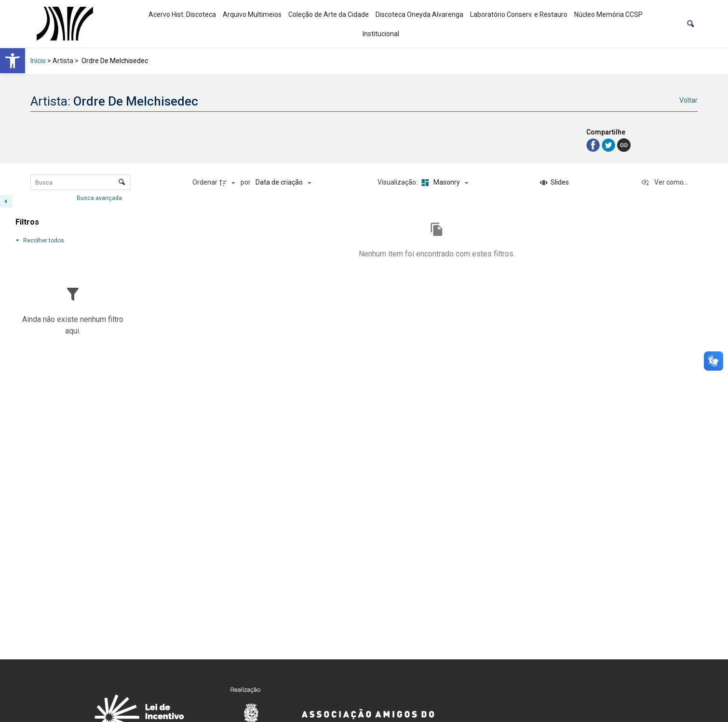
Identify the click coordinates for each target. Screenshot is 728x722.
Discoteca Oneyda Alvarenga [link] (419, 14)
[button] (691, 24)
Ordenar (205, 182)
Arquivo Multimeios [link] (252, 14)
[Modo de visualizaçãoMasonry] (444, 183)
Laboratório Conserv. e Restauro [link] (519, 14)
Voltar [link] (688, 100)
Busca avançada (100, 198)
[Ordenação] (283, 183)
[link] (13, 61)
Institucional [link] (381, 34)
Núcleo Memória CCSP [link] (608, 14)
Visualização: (398, 182)
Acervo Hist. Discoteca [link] (182, 14)
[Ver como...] (664, 183)
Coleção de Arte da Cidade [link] (329, 14)
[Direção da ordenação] (229, 183)
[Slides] (554, 183)
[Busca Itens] (81, 182)
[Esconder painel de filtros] (6, 201)
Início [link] (38, 61)
